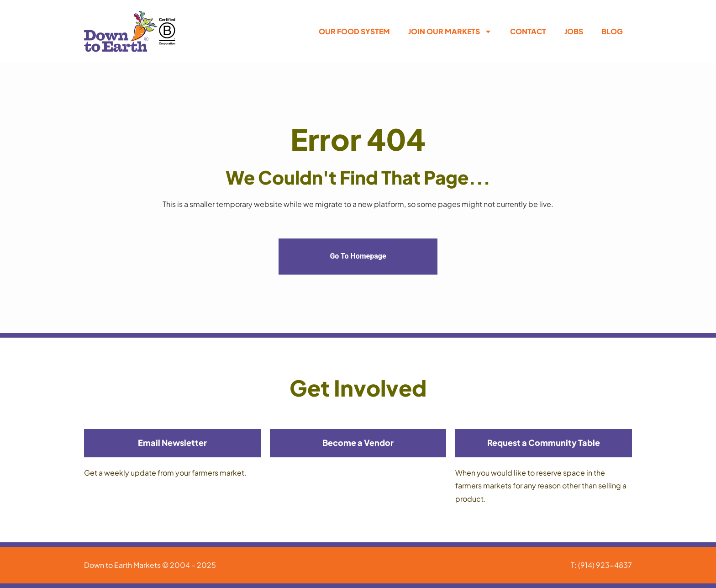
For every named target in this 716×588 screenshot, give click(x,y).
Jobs (574, 31)
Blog (612, 31)
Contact (528, 31)
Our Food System (354, 31)
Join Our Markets (450, 32)
